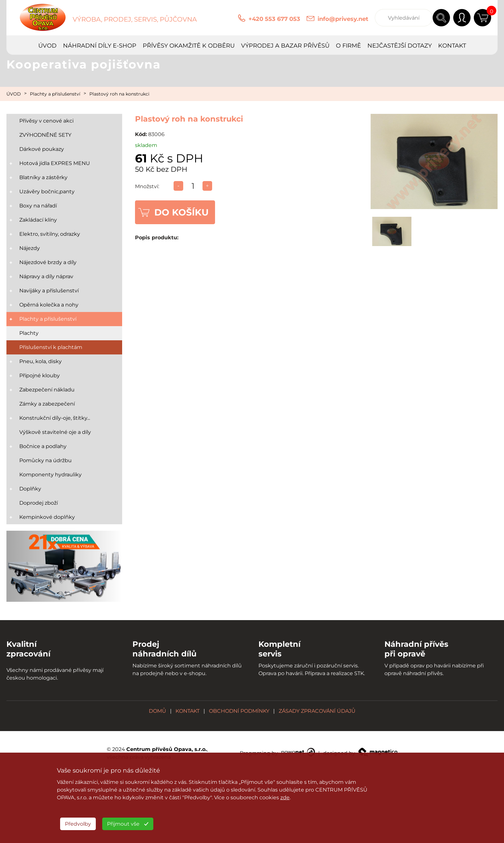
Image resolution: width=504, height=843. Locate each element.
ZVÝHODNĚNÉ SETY (45, 135)
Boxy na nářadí (38, 206)
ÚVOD (47, 46)
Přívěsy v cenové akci (46, 121)
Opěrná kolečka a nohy (49, 305)
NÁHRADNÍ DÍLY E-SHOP (100, 46)
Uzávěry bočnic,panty (47, 192)
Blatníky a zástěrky (43, 177)
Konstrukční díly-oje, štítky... (55, 418)
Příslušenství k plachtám (51, 347)
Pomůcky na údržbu (45, 460)
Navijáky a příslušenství (49, 291)
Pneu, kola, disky (40, 361)
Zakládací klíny (38, 220)
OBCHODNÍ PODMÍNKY (239, 711)
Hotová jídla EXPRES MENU (55, 163)
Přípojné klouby (40, 376)
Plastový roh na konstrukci (119, 94)
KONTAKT (452, 46)
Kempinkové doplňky (47, 517)
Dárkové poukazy (42, 149)
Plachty (29, 333)
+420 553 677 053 (274, 19)
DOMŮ (157, 711)
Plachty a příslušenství (55, 94)
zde (285, 797)
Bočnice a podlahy (43, 446)
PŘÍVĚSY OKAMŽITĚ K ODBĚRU (189, 46)
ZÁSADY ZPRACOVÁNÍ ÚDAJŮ (317, 711)
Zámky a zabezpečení (47, 404)
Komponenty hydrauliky (50, 475)
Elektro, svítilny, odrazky (50, 234)
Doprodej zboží (39, 503)
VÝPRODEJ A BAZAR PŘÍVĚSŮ (285, 46)
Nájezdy (30, 248)
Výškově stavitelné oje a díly (55, 432)
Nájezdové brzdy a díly (48, 262)
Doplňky (30, 489)
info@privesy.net (343, 19)
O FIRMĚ (348, 46)
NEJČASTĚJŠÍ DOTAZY (400, 46)
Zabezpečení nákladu (47, 390)
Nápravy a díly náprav (46, 276)
